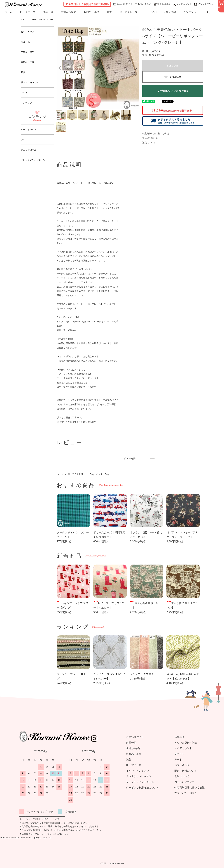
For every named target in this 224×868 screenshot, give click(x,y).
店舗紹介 (179, 737)
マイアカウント (182, 4)
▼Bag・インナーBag (40, 19)
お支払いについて (184, 782)
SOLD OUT (173, 66)
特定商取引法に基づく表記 (156, 134)
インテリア (27, 106)
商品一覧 (48, 12)
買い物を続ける (150, 138)
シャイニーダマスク (142, 674)
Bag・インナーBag (99, 475)
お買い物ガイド (123, 4)
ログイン (179, 754)
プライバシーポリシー (187, 793)
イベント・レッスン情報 (162, 12)
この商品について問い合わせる (173, 91)
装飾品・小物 (91, 12)
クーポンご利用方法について (142, 788)
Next (135, 68)
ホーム (9, 12)
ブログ (25, 144)
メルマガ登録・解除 (186, 743)
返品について (149, 143)
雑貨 (109, 12)
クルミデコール (30, 155)
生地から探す (68, 12)
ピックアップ (28, 12)
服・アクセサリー (130, 12)
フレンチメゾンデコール (35, 165)
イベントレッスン (31, 134)
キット (25, 96)
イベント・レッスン (137, 771)
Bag (55, 19)
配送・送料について (186, 771)
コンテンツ (190, 12)
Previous (61, 68)
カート (178, 760)
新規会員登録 (162, 4)
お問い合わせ (143, 4)
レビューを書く (130, 460)
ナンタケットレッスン (139, 777)
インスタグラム (204, 4)
